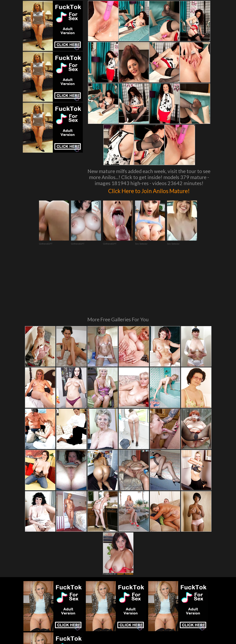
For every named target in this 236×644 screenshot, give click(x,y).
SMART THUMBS (125, 519)
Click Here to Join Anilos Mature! (149, 190)
